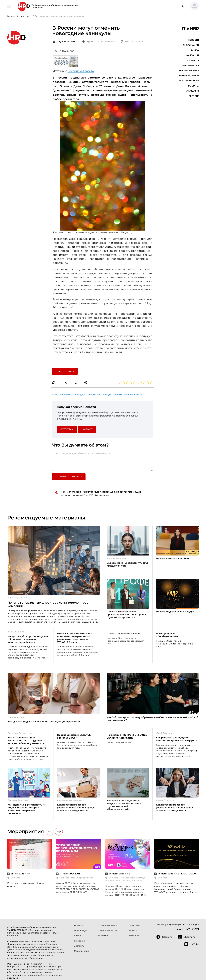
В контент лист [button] (65, 371)
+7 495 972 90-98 (187, 929)
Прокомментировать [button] (69, 477)
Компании (192, 55)
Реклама (194, 86)
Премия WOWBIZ (189, 81)
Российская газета (81, 71)
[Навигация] (9, 6)
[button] (193, 6)
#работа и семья (133, 395)
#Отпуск (107, 395)
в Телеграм (67, 429)
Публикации (191, 45)
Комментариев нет (134, 42)
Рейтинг (194, 96)
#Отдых (118, 395)
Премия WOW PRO (188, 76)
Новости (193, 40)
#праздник (80, 395)
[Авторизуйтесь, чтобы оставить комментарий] (103, 460)
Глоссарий (133, 936)
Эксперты (193, 60)
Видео (195, 50)
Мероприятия (190, 65)
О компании (134, 926)
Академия (193, 91)
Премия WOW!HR (189, 71)
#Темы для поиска (62, 395)
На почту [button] (87, 429)
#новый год (94, 395)
